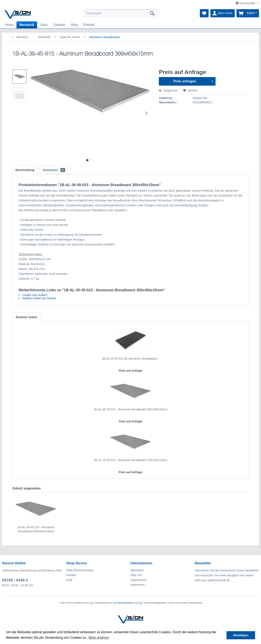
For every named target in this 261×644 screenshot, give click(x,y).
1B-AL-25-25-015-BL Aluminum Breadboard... (131, 359)
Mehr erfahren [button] (99, 638)
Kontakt (71, 575)
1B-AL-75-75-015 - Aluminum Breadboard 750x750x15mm (130, 460)
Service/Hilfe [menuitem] (246, 3)
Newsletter (137, 570)
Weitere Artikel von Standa (37, 298)
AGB (69, 580)
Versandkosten (125, 603)
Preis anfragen (193, 81)
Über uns (136, 575)
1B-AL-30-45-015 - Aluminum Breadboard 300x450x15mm (36, 529)
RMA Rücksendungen (80, 570)
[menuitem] (120, 13)
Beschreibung (25, 170)
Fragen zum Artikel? (33, 295)
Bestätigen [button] (241, 635)
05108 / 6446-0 (15, 580)
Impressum (138, 585)
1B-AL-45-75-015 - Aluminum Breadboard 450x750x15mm (130, 409)
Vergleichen (168, 91)
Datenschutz (138, 580)
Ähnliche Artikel (26, 317)
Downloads (54, 170)
